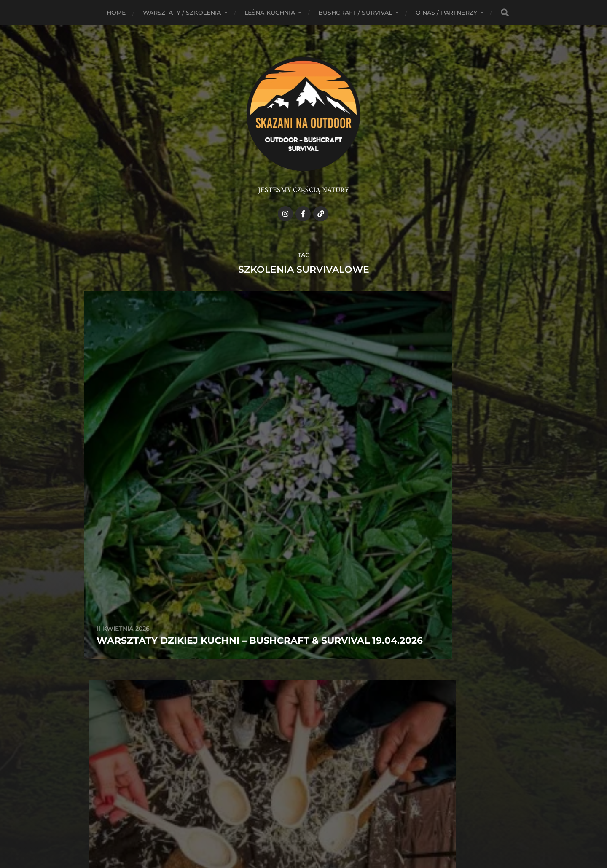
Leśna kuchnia (270, 13)
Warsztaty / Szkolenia (182, 13)
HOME (116, 13)
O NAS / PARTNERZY (446, 13)
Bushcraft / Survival (355, 13)
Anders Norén (320, 831)
